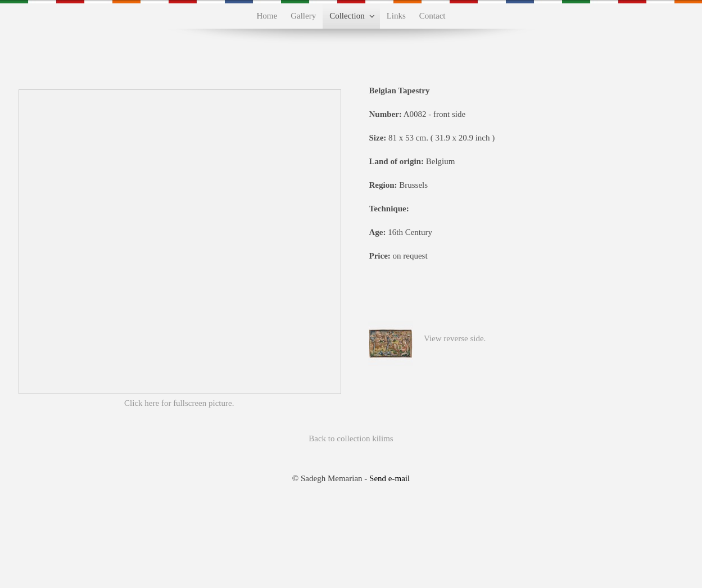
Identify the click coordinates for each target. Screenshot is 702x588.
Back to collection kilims (351, 438)
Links (396, 16)
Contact (432, 16)
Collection (347, 16)
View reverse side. (455, 338)
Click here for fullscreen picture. (179, 403)
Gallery (303, 16)
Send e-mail (390, 478)
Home (267, 16)
